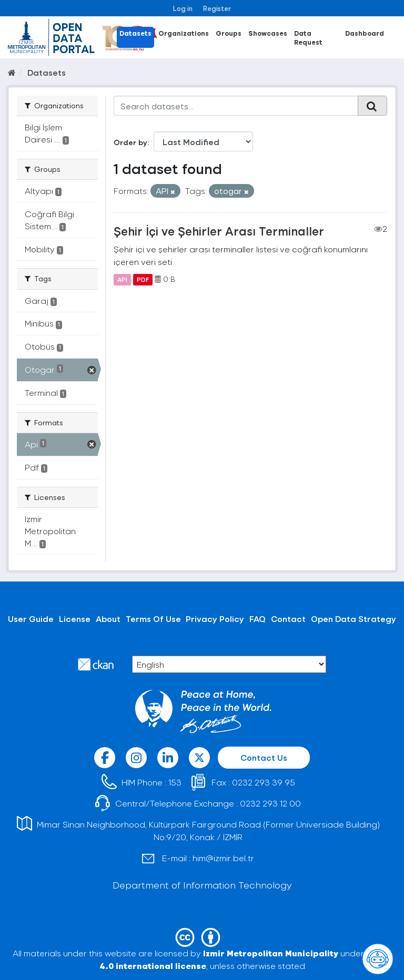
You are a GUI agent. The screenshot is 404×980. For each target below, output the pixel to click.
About (108, 619)
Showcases (268, 33)
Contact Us (264, 757)
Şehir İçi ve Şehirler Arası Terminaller (219, 231)
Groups (229, 33)
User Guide (31, 619)
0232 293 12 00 (270, 803)
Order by (130, 142)
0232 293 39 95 (264, 782)
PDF (143, 279)
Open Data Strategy (353, 619)
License (75, 619)
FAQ (257, 619)
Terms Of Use (153, 619)
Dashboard (365, 33)
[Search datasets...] (236, 106)
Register (217, 8)
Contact (288, 619)
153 (175, 782)
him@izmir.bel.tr (223, 858)
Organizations (184, 33)
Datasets (135, 33)
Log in (183, 8)
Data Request (308, 37)
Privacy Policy (215, 619)
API (122, 279)
